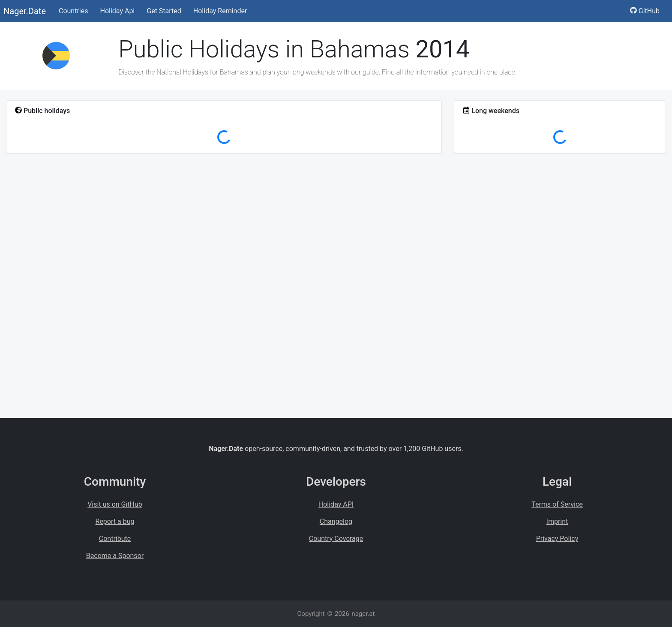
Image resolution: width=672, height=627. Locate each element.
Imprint (557, 521)
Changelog (336, 521)
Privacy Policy (557, 539)
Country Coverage (336, 539)
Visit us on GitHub (115, 504)
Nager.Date (25, 11)
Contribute (115, 539)
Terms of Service (557, 504)
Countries (73, 11)
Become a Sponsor (115, 556)
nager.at (363, 614)
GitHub (645, 11)
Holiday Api (117, 11)
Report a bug (115, 521)
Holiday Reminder (220, 11)
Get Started (164, 11)
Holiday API (336, 504)
